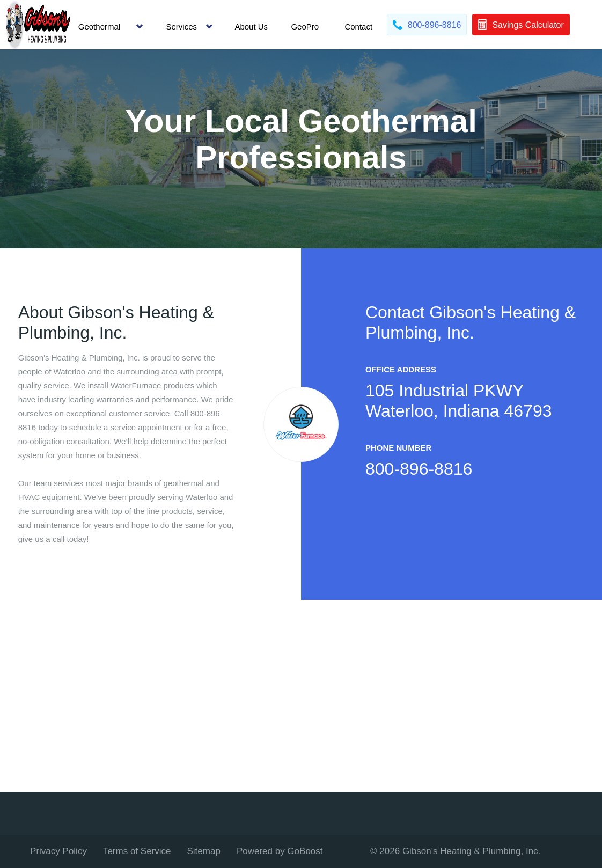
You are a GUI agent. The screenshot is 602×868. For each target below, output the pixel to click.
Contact (358, 27)
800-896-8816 (419, 469)
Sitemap (204, 851)
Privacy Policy (58, 851)
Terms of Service (137, 851)
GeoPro (305, 27)
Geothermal (99, 27)
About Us (251, 27)
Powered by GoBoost (280, 851)
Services (182, 27)
